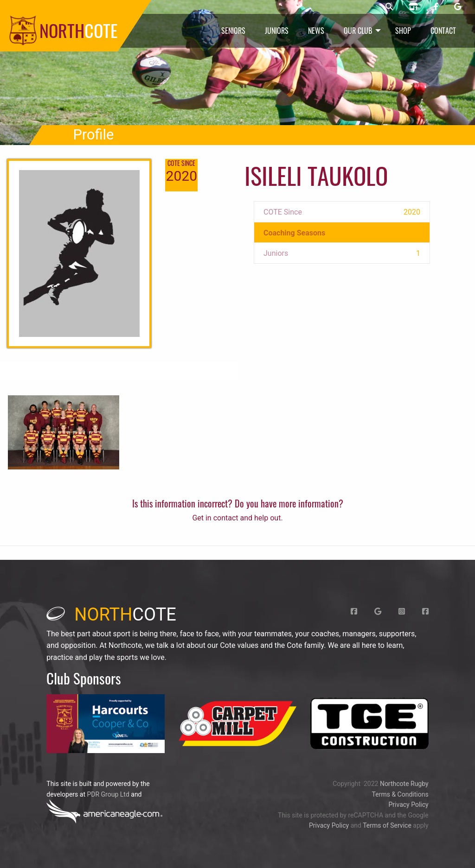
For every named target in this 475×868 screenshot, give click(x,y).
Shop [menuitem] (403, 31)
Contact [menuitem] (443, 31)
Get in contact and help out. (237, 518)
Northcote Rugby (404, 784)
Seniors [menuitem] (233, 31)
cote (111, 615)
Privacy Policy (408, 805)
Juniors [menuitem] (277, 31)
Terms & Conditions (400, 794)
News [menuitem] (316, 31)
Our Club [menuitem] (358, 31)
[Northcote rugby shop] (413, 7)
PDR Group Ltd (108, 794)
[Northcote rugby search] (389, 7)
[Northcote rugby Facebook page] (436, 7)
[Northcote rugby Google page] (458, 7)
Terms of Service (387, 825)
